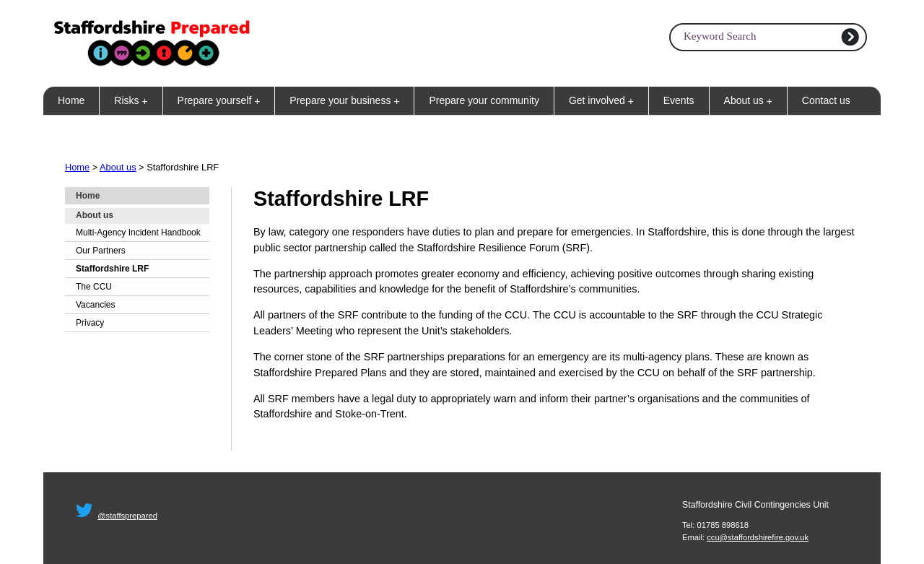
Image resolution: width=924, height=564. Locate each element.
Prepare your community (484, 100)
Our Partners (101, 251)
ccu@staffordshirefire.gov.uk (758, 537)
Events (679, 100)
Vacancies (95, 305)
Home (71, 100)
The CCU (94, 287)
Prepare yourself (222, 101)
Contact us (826, 100)
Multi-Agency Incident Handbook (138, 233)
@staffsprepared (127, 516)
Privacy (90, 323)
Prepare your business (347, 101)
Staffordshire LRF (112, 269)
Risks (134, 101)
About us (751, 101)
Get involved (604, 101)
